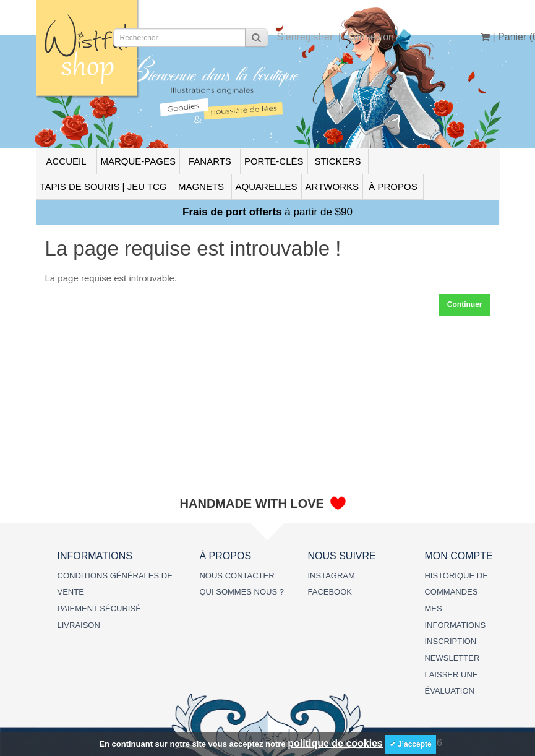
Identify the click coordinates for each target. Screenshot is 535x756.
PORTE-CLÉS (274, 161)
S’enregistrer (305, 37)
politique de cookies (335, 743)
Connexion (370, 37)
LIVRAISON (79, 625)
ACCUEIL (66, 161)
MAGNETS (201, 187)
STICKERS (337, 161)
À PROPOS (393, 187)
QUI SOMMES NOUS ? (242, 592)
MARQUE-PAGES (138, 161)
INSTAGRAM (331, 576)
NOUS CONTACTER (237, 576)
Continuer (465, 304)
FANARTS (210, 161)
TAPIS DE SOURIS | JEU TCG (104, 187)
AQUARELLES (267, 187)
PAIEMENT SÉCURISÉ (99, 608)
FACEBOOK (330, 592)
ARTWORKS (332, 187)
